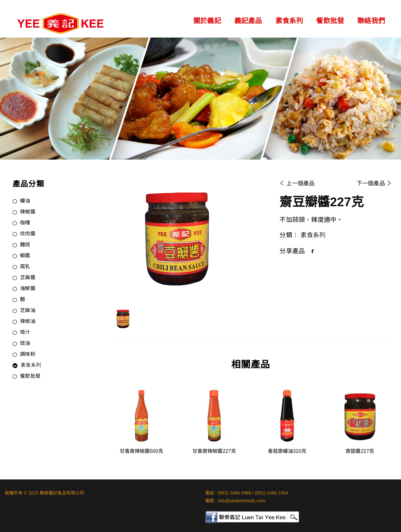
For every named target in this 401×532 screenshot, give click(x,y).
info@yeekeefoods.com (242, 501)
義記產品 (248, 21)
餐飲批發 (330, 21)
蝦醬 (25, 256)
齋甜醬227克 (360, 451)
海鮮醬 (28, 289)
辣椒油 (28, 322)
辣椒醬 (28, 212)
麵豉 (25, 245)
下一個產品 (374, 183)
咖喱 (25, 223)
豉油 (25, 344)
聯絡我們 (371, 21)
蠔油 (25, 201)
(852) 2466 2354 (272, 493)
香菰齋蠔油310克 (287, 451)
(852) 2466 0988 (235, 493)
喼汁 (25, 333)
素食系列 (289, 21)
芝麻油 (28, 311)
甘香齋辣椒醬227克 (214, 451)
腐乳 (25, 267)
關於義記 (207, 21)
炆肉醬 (28, 234)
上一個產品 (297, 183)
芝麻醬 (28, 278)
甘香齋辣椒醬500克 (141, 451)
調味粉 (28, 355)
